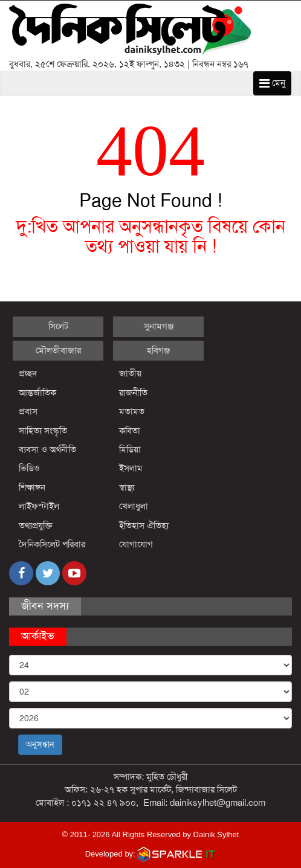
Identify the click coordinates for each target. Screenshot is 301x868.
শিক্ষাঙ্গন (32, 487)
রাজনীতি (133, 393)
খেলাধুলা (134, 506)
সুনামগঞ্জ (159, 326)
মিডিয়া (130, 449)
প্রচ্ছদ (28, 373)
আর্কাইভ (38, 636)
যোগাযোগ (136, 544)
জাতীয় (130, 373)
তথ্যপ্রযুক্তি (36, 526)
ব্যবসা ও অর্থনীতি (47, 449)
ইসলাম (131, 468)
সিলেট (58, 326)
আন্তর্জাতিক (37, 393)
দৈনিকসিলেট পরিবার (52, 544)
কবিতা (130, 431)
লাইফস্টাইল (39, 506)
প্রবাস (28, 411)
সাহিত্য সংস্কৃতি (43, 431)
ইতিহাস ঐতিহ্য (144, 526)
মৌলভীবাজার (58, 350)
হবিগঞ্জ (158, 350)
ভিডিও (29, 468)
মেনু (272, 83)
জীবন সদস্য (45, 606)
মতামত (132, 411)
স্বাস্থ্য (127, 487)
